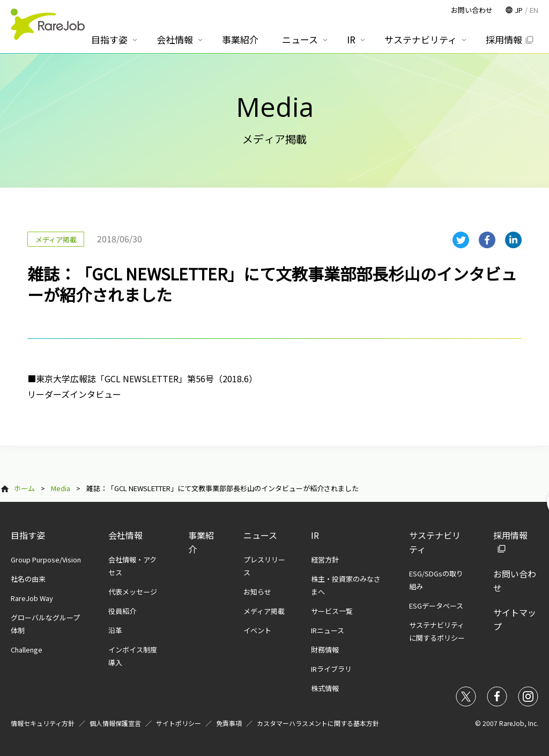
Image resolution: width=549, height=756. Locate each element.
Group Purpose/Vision (46, 559)
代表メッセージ (133, 592)
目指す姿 (28, 535)
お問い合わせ (472, 10)
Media (61, 488)
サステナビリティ (421, 39)
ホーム (24, 488)
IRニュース (328, 630)
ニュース (260, 535)
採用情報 (504, 39)
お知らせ (257, 592)
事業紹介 (240, 39)
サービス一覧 (332, 611)
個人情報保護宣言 (115, 723)
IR (315, 535)
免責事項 (229, 723)
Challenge (27, 650)
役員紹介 (122, 611)
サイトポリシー (179, 723)
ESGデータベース (436, 606)
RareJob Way (32, 598)
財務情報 (325, 650)
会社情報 (125, 535)
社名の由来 (28, 579)
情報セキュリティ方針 (43, 723)
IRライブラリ (331, 669)
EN (534, 10)
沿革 (115, 630)
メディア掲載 (264, 611)
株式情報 (325, 688)
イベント (257, 630)
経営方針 (325, 559)
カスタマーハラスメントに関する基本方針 (318, 723)
